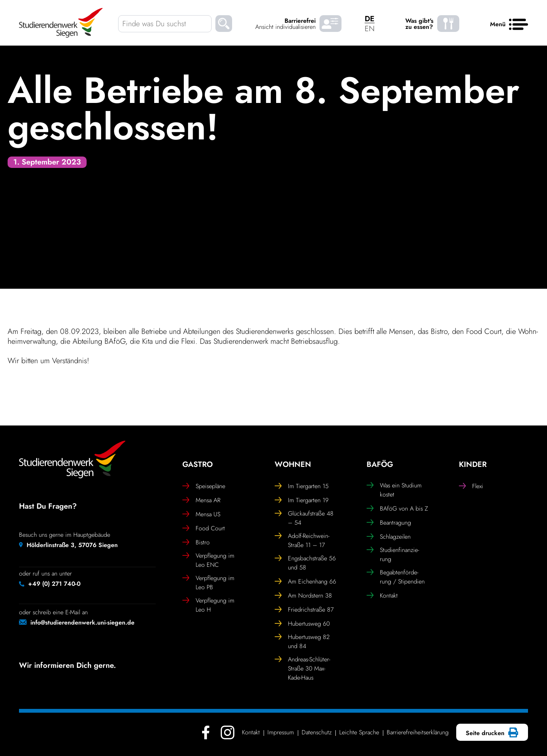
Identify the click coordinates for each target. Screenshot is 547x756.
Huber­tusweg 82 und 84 (302, 641)
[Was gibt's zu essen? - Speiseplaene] (448, 24)
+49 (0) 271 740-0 (54, 584)
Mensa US (201, 514)
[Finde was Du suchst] (165, 24)
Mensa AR (201, 500)
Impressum (281, 732)
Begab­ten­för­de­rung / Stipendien (396, 577)
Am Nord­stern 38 (303, 596)
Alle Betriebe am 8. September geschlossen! (263, 109)
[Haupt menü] (519, 25)
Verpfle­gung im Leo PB (208, 583)
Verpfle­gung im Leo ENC (208, 560)
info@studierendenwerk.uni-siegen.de (82, 622)
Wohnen (293, 465)
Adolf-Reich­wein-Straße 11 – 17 (302, 540)
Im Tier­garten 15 (302, 486)
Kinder (473, 465)
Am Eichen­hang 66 (305, 582)
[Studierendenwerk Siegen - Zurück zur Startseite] (61, 23)
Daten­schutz (317, 732)
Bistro (196, 542)
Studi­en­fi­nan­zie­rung (393, 554)
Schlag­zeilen (389, 537)
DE (370, 19)
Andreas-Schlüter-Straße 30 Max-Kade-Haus (302, 668)
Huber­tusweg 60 (302, 624)
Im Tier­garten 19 (302, 500)
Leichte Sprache (359, 732)
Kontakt (382, 596)
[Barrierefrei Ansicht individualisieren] (330, 24)
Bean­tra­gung (389, 523)
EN (370, 29)
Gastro (198, 465)
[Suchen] (224, 25)
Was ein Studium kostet (394, 490)
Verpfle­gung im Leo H (208, 605)
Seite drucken (491, 733)
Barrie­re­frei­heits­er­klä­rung (418, 732)
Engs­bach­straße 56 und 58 (305, 563)
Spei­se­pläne (204, 486)
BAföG (380, 465)
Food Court (204, 528)
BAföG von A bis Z (397, 509)
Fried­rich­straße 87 (304, 610)
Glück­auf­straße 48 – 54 (304, 518)
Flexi (471, 486)
